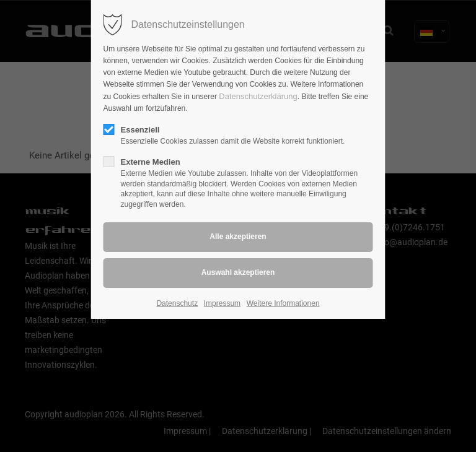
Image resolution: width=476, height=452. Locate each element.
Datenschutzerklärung (258, 96)
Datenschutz (177, 303)
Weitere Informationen (283, 303)
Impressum (222, 303)
